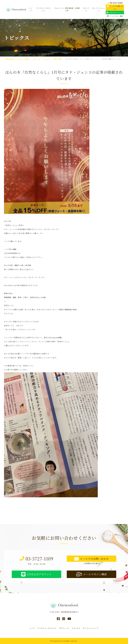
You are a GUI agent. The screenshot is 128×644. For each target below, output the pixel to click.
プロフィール (64, 628)
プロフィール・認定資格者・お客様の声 (67, 9)
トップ (31, 9)
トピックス (86, 9)
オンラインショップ (99, 9)
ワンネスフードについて (43, 9)
